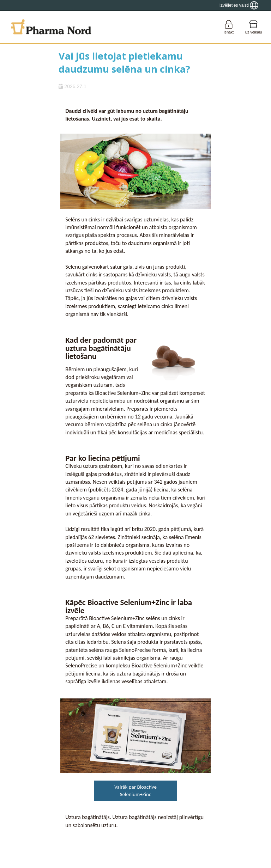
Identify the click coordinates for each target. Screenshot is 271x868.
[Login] (229, 27)
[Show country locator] (239, 5)
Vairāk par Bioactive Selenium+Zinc (135, 791)
